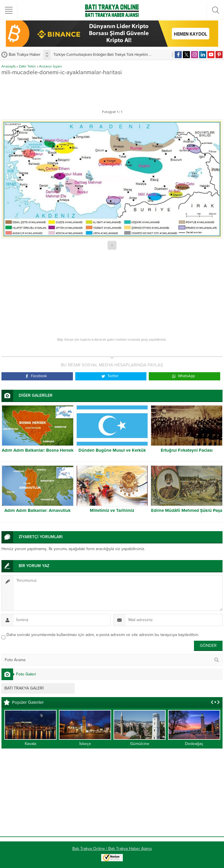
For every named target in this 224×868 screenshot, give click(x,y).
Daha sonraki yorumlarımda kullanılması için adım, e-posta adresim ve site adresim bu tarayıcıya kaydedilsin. (103, 635)
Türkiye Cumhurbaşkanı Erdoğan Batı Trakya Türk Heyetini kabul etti (109, 55)
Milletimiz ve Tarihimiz (112, 510)
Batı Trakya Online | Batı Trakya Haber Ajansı (112, 849)
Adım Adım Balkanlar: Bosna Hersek (38, 450)
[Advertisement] (112, 91)
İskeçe (85, 744)
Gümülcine (140, 744)
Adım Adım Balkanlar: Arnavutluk (37, 510)
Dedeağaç (194, 744)
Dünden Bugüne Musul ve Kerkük (112, 450)
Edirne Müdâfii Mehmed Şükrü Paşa (187, 510)
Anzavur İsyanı (50, 66)
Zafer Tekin (27, 66)
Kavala (30, 744)
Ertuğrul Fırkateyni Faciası (187, 450)
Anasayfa (8, 66)
